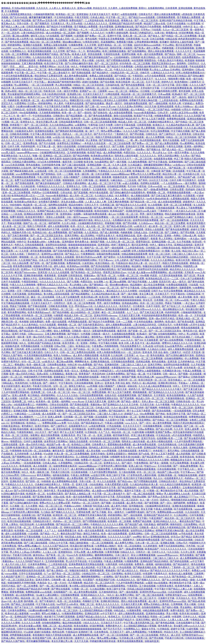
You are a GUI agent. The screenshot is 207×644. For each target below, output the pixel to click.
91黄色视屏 (75, 239)
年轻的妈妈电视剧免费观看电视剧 (159, 315)
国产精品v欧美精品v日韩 (120, 226)
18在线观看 (144, 291)
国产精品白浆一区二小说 (144, 202)
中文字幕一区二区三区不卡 (142, 598)
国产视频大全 (154, 149)
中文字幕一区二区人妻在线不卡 (54, 73)
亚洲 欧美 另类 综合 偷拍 (155, 352)
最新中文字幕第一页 (135, 491)
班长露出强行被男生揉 (35, 487)
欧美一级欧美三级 (36, 365)
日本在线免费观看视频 (92, 395)
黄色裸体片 (28, 426)
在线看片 (86, 189)
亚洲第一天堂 (15, 291)
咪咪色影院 (176, 524)
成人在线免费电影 (25, 595)
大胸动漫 (156, 171)
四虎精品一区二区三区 (62, 309)
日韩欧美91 (59, 116)
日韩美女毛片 (146, 14)
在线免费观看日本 (67, 531)
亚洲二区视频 (104, 435)
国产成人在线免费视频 (172, 340)
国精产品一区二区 (94, 248)
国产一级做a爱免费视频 (156, 189)
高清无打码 (165, 282)
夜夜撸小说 (72, 374)
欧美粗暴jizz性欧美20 (102, 156)
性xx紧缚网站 (22, 85)
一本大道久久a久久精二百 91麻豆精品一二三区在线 (47, 340)
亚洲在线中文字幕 (135, 146)
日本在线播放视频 (84, 383)
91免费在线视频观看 (177, 285)
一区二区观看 (172, 457)
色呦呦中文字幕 (91, 601)
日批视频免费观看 (153, 426)
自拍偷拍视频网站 (22, 220)
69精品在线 (171, 39)
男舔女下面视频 (173, 303)
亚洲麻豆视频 (21, 411)
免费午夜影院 (17, 217)
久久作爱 (24, 251)
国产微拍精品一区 (99, 285)
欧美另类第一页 (71, 343)
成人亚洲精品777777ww (186, 497)
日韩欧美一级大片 (81, 331)
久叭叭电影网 (175, 592)
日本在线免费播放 (99, 217)
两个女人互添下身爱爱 (154, 119)
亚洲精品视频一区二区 (99, 165)
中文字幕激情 (56, 358)
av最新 (149, 583)
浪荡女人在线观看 (41, 199)
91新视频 (79, 36)
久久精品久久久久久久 (96, 23)
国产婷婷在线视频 (180, 561)
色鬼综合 (42, 583)
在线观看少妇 (29, 515)
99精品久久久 (128, 552)
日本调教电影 (57, 380)
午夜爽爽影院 (88, 254)
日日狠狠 (145, 91)
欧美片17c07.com (37, 97)
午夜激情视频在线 (175, 398)
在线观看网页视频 (127, 395)
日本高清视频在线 (167, 444)
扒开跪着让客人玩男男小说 (19, 39)
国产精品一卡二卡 (78, 30)
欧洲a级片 (177, 94)
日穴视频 (128, 45)
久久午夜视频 (163, 405)
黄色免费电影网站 (17, 312)
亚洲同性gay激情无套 (53, 254)
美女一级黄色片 (116, 512)
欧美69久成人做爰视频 (181, 574)
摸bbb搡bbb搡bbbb (72, 42)
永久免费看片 (122, 196)
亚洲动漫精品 (47, 248)
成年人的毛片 (8, 589)
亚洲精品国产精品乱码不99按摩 (126, 23)
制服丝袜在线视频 (83, 208)
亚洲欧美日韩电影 (74, 358)
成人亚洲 (124, 408)
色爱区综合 (130, 153)
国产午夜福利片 (48, 601)
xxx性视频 (92, 386)
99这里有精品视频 (60, 189)
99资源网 (10, 70)
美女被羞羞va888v (37, 242)
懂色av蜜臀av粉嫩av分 (30, 546)
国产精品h (170, 54)
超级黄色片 (189, 202)
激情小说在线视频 (123, 116)
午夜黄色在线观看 (75, 103)
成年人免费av (153, 48)
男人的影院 (193, 334)
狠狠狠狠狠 (78, 88)
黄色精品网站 (94, 51)
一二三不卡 (41, 417)
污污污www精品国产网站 (104, 380)
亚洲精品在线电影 (184, 245)
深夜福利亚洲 (152, 641)
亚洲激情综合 (65, 552)
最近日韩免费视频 (50, 435)
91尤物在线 (91, 432)
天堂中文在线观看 (22, 497)
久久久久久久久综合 (68, 395)
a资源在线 (187, 14)
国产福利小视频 (171, 607)
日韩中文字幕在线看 (125, 125)
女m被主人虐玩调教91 (48, 595)
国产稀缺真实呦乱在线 (22, 171)
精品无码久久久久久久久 (183, 269)
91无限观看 (189, 196)
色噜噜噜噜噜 (112, 346)
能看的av (134, 91)
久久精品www (146, 223)
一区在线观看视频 (182, 411)
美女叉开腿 (147, 509)
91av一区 (144, 355)
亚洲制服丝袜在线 (125, 27)
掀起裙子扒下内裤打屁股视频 (114, 110)
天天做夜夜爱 (151, 340)
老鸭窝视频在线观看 (91, 540)
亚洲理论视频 (129, 54)
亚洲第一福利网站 (194, 146)
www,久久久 (127, 340)
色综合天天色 (171, 632)
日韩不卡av (157, 291)
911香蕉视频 (194, 23)
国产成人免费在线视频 (167, 143)
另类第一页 (69, 484)
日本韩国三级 (41, 159)
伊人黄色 (59, 103)
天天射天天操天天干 (100, 14)
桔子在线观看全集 (184, 509)
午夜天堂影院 (82, 17)
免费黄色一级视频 (144, 564)
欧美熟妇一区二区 (66, 14)
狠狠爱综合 (150, 60)
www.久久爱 (138, 368)
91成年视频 (138, 432)
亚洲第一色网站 (173, 236)
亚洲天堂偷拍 (42, 426)
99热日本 (72, 365)
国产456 (139, 340)
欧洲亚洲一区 (76, 248)
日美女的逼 (67, 192)
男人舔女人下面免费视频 (189, 208)
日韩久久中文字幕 (59, 543)
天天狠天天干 (162, 294)
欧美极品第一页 (141, 171)
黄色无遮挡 (56, 159)
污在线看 (157, 30)
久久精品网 (117, 355)
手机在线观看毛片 (136, 199)
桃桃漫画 (133, 454)
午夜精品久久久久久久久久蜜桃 (115, 171)
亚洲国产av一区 (88, 91)
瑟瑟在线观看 (95, 54)
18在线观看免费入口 (24, 405)
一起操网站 (108, 577)
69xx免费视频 (85, 365)
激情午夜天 (50, 491)
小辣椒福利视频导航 (44, 14)
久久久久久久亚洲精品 (163, 260)
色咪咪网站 (42, 405)
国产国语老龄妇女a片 (92, 423)
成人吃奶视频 (176, 272)
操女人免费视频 (62, 331)
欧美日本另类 (183, 260)
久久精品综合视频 (42, 57)
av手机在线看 (186, 534)
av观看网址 (81, 125)
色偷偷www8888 (73, 506)
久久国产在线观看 (53, 318)
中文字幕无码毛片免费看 (57, 106)
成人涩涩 (176, 635)
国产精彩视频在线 (127, 269)
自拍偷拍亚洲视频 (117, 186)
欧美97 (116, 14)
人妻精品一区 (197, 383)
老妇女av (104, 500)
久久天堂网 (91, 45)
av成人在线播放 (131, 183)
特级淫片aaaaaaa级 (130, 438)
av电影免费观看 (97, 426)
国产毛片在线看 (47, 143)
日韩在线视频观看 (35, 245)
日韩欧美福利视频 (91, 177)
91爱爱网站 (20, 103)
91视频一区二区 (11, 122)
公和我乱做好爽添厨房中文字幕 (151, 67)
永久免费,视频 (123, 79)
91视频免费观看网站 (36, 328)
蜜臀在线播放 (159, 487)
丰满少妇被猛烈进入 (86, 340)
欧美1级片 (178, 116)
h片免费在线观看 (26, 309)
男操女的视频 (15, 223)
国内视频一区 (31, 601)
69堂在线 (159, 346)
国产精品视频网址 (43, 168)
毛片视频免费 (75, 583)
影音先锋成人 (176, 380)
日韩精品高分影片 (168, 481)
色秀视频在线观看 (78, 322)
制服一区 (37, 156)
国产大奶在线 (8, 629)
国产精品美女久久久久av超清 (131, 205)
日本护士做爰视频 (33, 441)
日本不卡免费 (117, 30)
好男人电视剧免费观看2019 (190, 73)
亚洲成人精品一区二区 (188, 318)
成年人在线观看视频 (16, 534)
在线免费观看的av (192, 57)
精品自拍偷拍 (76, 205)
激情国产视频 (98, 242)
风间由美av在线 (21, 469)
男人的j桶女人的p (79, 285)
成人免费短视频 (75, 478)
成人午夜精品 (138, 110)
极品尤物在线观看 (19, 300)
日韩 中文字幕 (35, 371)
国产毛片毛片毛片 (103, 134)
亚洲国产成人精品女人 (22, 30)
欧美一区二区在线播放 (130, 546)
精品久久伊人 (61, 100)
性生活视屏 (42, 309)
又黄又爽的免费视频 (32, 63)
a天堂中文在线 (197, 325)
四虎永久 (67, 134)
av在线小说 (59, 137)
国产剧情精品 (106, 140)
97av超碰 (48, 454)
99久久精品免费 (21, 263)
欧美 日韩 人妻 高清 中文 (132, 343)
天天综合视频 (165, 466)
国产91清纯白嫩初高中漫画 (79, 63)
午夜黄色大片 (161, 574)
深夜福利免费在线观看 (136, 103)
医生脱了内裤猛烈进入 (142, 33)
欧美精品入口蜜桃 (81, 444)
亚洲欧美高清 (68, 435)
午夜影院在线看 (112, 54)
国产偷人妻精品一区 (57, 570)
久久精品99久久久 (126, 580)
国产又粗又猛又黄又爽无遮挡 (167, 196)
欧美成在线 (26, 466)
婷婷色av (62, 288)
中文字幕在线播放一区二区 (123, 417)
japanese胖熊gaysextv (28, 153)
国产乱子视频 (99, 512)
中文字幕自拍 (178, 294)
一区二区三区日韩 (99, 30)
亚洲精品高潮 (92, 613)
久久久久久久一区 (30, 288)
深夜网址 (35, 435)
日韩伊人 (81, 558)
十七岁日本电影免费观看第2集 (17, 76)
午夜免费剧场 (141, 463)
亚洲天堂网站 (72, 236)
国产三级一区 (92, 106)
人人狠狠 (153, 282)
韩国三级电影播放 (79, 543)
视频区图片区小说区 (81, 100)
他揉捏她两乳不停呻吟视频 (38, 377)
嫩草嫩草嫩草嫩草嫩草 (41, 17)
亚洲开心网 (180, 226)
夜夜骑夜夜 (50, 275)
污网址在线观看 (136, 229)
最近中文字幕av (83, 549)
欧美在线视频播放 (177, 395)
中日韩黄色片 (189, 180)
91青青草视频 (141, 70)
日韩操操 (150, 208)
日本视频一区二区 (164, 300)
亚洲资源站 (82, 14)
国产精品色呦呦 (81, 156)
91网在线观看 (113, 94)
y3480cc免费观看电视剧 (100, 300)
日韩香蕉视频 (133, 39)
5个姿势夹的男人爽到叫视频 (142, 475)
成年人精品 (60, 266)
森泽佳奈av (39, 555)
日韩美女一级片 (84, 79)
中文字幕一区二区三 (117, 17)
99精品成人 (8, 383)
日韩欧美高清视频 (19, 134)
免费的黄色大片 (114, 626)
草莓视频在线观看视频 (179, 192)
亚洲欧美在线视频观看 (117, 309)
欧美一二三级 (176, 438)
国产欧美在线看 (186, 322)
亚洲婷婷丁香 (52, 214)
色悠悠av (37, 192)
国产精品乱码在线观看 (114, 229)
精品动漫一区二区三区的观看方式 (139, 94)
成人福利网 (47, 100)
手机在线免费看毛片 (110, 328)
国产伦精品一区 (123, 76)
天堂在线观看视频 (185, 48)
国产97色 (151, 512)
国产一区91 (145, 423)
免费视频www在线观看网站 (111, 586)
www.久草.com (108, 106)
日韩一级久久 (170, 374)
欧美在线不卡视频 (81, 128)
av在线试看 (41, 171)
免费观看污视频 (125, 42)
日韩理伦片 (194, 63)
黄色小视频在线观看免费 (61, 70)
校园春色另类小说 (22, 232)
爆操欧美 (104, 180)
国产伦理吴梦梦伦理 (109, 340)
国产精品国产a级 (187, 177)
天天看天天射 (120, 389)
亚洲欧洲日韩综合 (168, 383)
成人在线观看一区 (52, 414)
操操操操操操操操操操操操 (82, 245)
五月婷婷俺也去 (186, 362)
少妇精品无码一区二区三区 (125, 73)
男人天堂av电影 (75, 23)
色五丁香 (179, 159)
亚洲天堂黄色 (43, 580)
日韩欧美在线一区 (186, 401)
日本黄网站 (117, 574)
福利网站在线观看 (58, 205)
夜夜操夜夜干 (28, 540)
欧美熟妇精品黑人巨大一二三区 (28, 196)
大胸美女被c (54, 242)
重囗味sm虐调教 (21, 36)
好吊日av (176, 537)
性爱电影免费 (84, 512)
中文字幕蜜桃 (154, 374)
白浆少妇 (160, 33)
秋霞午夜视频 (17, 318)
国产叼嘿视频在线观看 (118, 60)
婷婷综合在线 (19, 128)
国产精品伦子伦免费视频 (60, 27)
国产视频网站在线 (22, 457)
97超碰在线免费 (171, 328)
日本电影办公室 (191, 174)
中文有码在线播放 (64, 17)
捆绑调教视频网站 (104, 555)
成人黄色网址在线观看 (83, 469)
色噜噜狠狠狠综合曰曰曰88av (48, 220)
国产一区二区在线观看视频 (175, 220)
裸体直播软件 (171, 288)
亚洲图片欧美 (92, 358)
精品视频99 (136, 285)
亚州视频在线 (51, 398)
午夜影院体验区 (30, 282)
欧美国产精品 (95, 153)
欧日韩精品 (34, 395)
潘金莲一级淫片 (59, 30)
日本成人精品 (98, 17)
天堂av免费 (39, 527)
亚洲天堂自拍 (60, 239)
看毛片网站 (174, 451)
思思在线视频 (169, 297)
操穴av (146, 537)
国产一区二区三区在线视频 (115, 635)
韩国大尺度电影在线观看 (109, 137)
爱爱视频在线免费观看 (120, 444)
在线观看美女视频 (45, 39)
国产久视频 (118, 146)
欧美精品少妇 (40, 232)
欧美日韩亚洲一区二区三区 (130, 82)
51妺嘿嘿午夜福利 (135, 512)
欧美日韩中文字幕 (54, 63)
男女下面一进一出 (86, 435)
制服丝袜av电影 (44, 140)
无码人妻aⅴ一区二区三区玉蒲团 (60, 368)
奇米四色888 (99, 374)
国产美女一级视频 (159, 463)
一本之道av (198, 192)
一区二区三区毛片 (83, 134)
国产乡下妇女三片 (171, 306)
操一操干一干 (24, 116)
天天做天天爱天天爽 (130, 315)
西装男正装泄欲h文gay (164, 63)
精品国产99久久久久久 (46, 79)
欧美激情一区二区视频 (45, 208)
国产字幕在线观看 (38, 306)
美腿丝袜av (90, 275)
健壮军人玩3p (38, 36)
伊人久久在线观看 (107, 481)
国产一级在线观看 (114, 248)
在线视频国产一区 (63, 592)
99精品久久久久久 (83, 607)
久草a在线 (148, 346)
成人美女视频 (185, 297)
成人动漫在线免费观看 (121, 113)
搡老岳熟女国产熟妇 (190, 521)
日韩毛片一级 (143, 552)
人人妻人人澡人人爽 (96, 202)
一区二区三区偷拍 (84, 309)
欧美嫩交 (164, 42)
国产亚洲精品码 (39, 448)
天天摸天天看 (129, 617)
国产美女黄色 (82, 438)
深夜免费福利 (37, 322)
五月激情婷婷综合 (59, 408)
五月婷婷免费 (117, 128)
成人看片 (153, 601)
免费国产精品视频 (142, 521)
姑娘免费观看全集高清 (65, 466)
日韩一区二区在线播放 (94, 186)
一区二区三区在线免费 (42, 85)
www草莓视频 (109, 451)
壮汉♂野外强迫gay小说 (81, 306)
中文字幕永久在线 (46, 604)
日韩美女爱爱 (177, 189)
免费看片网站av (48, 67)
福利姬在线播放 (61, 475)
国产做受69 (110, 257)
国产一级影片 (50, 383)
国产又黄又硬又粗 (193, 389)
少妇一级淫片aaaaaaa (77, 217)
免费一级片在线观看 (56, 322)
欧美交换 (89, 162)
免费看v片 (86, 460)
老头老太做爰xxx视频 (73, 202)
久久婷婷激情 (150, 546)
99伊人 (154, 245)
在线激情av (21, 97)
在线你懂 (134, 177)
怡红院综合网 (27, 524)
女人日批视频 (60, 60)
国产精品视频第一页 (77, 116)
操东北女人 (78, 518)
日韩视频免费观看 (166, 17)
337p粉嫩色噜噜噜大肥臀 (164, 91)
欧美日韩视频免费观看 (117, 531)
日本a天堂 (163, 113)
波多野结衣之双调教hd (69, 143)
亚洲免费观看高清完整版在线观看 (87, 564)
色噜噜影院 (165, 408)
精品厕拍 (137, 266)
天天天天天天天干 (63, 57)
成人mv (112, 214)
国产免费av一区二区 (95, 36)
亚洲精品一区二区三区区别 (57, 156)
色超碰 (81, 368)
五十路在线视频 (127, 472)
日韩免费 (90, 518)
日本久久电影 (17, 254)
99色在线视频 (26, 159)
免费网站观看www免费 (54, 423)
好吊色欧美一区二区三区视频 (135, 63)
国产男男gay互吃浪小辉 (45, 20)
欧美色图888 (182, 82)
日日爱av (32, 103)
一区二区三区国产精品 (158, 110)
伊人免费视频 (192, 358)
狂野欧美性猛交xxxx (176, 595)
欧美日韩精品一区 (151, 57)
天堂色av (146, 30)
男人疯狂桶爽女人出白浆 (177, 494)
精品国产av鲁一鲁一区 (59, 444)
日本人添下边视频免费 (51, 260)
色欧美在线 (128, 297)
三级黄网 (102, 91)
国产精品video (125, 481)
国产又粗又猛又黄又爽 (152, 312)
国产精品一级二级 (136, 374)
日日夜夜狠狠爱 (51, 192)
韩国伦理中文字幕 (191, 248)
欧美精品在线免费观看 (176, 417)
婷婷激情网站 (15, 45)
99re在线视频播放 (29, 113)
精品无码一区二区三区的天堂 (180, 518)
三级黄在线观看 (10, 444)
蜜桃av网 (53, 487)
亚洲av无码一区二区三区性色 (57, 598)
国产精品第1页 (25, 460)
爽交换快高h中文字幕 (49, 229)
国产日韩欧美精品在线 (30, 368)
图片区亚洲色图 (184, 45)
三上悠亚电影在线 (94, 20)
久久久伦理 (116, 478)
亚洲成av (85, 371)
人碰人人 (198, 586)
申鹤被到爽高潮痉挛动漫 (93, 67)
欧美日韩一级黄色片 (110, 297)
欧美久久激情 (181, 448)
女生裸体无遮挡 (55, 494)
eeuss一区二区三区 (118, 91)
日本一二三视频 (65, 174)
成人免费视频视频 (58, 232)
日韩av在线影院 (23, 208)
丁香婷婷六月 (121, 134)
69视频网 (6, 82)
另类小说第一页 (25, 23)
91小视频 (58, 337)
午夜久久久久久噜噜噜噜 (23, 285)
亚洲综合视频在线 (101, 119)
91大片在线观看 (48, 325)
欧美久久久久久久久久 (108, 604)
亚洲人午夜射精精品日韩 (173, 527)
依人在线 (176, 251)
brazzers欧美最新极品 (145, 113)
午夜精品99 (122, 263)
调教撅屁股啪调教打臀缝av (158, 165)
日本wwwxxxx (42, 149)
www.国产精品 (133, 128)
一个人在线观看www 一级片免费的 (179, 183)
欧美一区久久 (78, 226)
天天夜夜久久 (58, 23)
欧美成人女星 (79, 54)
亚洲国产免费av (164, 432)
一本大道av (194, 239)
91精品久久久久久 (27, 211)
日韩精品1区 (19, 110)
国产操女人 (154, 36)
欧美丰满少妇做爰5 (131, 457)
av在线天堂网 (98, 475)
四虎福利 (190, 189)
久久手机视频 (184, 242)
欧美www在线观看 (54, 300)
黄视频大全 (127, 20)
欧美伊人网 (175, 103)
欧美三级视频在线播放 (114, 51)
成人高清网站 (88, 236)
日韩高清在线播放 (36, 27)
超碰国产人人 (132, 414)
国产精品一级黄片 (131, 401)
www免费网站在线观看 (28, 174)
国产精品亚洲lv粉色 (153, 457)
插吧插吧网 (54, 223)
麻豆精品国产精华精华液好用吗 (64, 82)
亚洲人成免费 (19, 395)
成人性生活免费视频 (154, 285)
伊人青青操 (92, 140)
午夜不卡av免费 (174, 368)
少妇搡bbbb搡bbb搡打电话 (29, 106)
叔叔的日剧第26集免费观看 (77, 159)
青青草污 (114, 239)
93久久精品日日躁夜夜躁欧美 (41, 48)
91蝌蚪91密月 (65, 48)
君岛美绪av (47, 291)
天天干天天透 (153, 82)
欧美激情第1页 (21, 448)
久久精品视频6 (98, 589)
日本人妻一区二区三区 (59, 392)
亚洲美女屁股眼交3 (117, 454)
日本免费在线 (10, 546)
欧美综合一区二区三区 (151, 217)
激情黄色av (125, 239)
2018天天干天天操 (159, 180)
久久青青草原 (184, 134)
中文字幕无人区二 (187, 469)
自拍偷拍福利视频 (87, 146)
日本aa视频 (18, 328)
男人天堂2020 (194, 186)
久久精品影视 (28, 186)
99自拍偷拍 (16, 205)
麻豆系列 (27, 386)
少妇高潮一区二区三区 (30, 398)
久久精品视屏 (189, 306)
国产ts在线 (144, 454)
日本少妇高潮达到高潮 (54, 94)
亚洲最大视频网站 (68, 487)
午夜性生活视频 (175, 146)
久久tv (114, 408)
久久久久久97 (98, 33)
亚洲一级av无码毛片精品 (150, 236)
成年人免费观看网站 (136, 632)
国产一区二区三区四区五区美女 (47, 236)
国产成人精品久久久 (128, 570)
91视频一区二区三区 (128, 214)
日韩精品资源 (194, 294)
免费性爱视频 (99, 392)
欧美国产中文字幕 (144, 116)
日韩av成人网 (189, 236)
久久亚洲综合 (92, 232)
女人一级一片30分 (149, 500)
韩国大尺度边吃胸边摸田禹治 (101, 269)
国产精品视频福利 (127, 487)
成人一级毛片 (179, 282)
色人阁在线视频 (64, 85)
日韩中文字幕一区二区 (19, 527)
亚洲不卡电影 (19, 334)
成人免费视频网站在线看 (65, 481)
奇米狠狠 (24, 322)
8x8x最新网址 (102, 162)
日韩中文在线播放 (27, 629)
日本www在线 (155, 186)
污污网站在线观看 (11, 149)
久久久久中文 (12, 340)
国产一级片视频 (118, 162)
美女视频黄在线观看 (104, 79)
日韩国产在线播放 (173, 426)
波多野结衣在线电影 (56, 245)
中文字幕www (106, 260)
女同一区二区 (60, 386)
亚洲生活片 (56, 177)
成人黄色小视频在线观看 (86, 355)
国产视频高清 (42, 23)
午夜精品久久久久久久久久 (51, 186)
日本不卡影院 (153, 306)
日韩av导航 (60, 346)
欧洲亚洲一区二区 (30, 100)
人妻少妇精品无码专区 (33, 33)
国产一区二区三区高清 (146, 20)
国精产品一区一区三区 (35, 223)
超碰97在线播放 (91, 82)
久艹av (47, 574)
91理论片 (186, 110)
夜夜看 (154, 239)
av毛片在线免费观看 (155, 76)
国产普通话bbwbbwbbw (97, 478)
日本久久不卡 (92, 205)
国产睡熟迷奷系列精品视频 (70, 131)
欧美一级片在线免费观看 (150, 54)
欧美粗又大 (159, 125)
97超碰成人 (188, 103)
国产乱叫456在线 (19, 17)
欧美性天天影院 (133, 574)
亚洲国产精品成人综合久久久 (53, 211)
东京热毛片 (125, 306)
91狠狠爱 (58, 315)
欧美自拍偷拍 (102, 211)
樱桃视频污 (93, 288)
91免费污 (111, 33)
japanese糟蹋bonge (120, 174)
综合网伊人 (171, 177)
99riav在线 (7, 266)
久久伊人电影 (69, 223)
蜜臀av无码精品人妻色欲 (157, 604)
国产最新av (184, 377)
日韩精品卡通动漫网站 (24, 162)
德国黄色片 (129, 540)
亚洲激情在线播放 (45, 131)
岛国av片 (78, 57)
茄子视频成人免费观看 (189, 17)
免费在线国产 (76, 20)
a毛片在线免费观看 (126, 371)
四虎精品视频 (143, 362)
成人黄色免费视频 (162, 423)
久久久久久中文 (184, 51)
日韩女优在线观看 (179, 67)
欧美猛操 (190, 60)
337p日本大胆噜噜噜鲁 (49, 162)
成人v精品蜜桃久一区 (19, 380)
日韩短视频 (36, 300)
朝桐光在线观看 (72, 527)
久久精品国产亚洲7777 (13, 577)
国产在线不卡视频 (52, 180)
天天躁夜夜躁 (100, 189)
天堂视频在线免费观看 (123, 362)
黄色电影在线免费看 (46, 558)
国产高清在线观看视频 (36, 620)
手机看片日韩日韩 (42, 386)
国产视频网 (83, 33)
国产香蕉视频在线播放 (76, 448)
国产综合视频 (108, 82)
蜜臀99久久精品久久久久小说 (53, 285)
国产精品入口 (72, 254)
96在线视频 (137, 60)
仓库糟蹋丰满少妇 (122, 220)
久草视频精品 (57, 374)
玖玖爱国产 (89, 580)
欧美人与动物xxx (184, 106)
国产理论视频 (137, 134)
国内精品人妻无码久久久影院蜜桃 (110, 100)
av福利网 (126, 251)
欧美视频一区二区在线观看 (29, 531)
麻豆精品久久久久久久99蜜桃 (122, 291)
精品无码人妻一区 (172, 174)
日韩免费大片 (99, 444)
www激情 (35, 613)
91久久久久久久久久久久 (47, 88)
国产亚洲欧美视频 (56, 263)
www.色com (19, 48)
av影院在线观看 (129, 14)
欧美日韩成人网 (90, 297)
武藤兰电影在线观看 (134, 137)
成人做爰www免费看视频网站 (152, 272)
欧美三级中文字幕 (116, 475)
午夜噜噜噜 (16, 451)
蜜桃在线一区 (197, 263)
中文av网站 (169, 45)
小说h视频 (33, 534)
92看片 (11, 106)
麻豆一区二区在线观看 (43, 297)
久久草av (185, 156)
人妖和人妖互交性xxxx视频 (184, 113)
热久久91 (158, 478)
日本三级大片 (86, 487)
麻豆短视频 (36, 429)
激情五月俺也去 (77, 386)
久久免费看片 (174, 487)
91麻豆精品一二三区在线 (124, 180)
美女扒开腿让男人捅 (47, 122)
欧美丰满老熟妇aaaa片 (40, 312)
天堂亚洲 (196, 352)
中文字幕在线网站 (115, 607)
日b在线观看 (50, 389)
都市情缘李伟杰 (40, 380)
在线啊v (78, 214)
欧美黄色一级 (43, 401)
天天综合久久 (183, 598)
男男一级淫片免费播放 (152, 214)
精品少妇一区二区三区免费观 (46, 42)
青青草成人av (42, 30)
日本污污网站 (24, 57)
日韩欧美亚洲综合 (11, 426)
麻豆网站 (150, 337)
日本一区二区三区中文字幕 (161, 85)
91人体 (145, 39)
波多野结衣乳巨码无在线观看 (92, 149)
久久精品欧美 (155, 328)
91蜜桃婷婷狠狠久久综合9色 (17, 168)
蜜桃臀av (66, 88)
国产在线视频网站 (137, 51)
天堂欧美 (189, 272)
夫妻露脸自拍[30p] (121, 368)
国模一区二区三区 (186, 54)
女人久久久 (161, 79)
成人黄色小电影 (135, 503)
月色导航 (87, 527)
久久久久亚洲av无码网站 (130, 106)
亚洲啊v (103, 411)
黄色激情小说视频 (75, 269)
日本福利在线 (113, 85)
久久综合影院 (192, 512)
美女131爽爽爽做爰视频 (143, 555)
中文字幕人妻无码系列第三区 (46, 134)
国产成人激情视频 (103, 208)
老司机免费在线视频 (41, 251)
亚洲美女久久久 (112, 463)
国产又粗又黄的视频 (18, 236)
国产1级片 (54, 432)
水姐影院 (128, 48)
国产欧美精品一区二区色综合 (86, 272)
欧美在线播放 (47, 257)
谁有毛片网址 (12, 598)
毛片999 (132, 186)
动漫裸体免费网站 (173, 266)
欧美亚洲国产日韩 (106, 580)
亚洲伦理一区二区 (81, 119)
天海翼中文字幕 (166, 598)
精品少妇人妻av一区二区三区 (32, 70)
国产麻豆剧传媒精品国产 (49, 183)
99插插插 (176, 110)
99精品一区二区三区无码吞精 (89, 85)
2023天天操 (64, 67)
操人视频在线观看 (19, 189)
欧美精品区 (16, 478)
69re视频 (145, 275)
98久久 (75, 67)
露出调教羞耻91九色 (174, 309)
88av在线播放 (161, 583)
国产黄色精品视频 (165, 623)
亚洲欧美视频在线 (100, 362)
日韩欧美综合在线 (171, 248)
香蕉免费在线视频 (23, 266)
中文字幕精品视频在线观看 (16, 303)
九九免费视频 (81, 509)
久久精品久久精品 (104, 196)
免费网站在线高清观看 (191, 100)
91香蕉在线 (36, 383)
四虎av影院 (11, 91)
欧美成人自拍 (77, 97)
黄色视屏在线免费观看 (152, 177)
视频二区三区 (87, 604)
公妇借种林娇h (122, 57)
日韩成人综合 (141, 232)
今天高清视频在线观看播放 (131, 257)
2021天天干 (155, 263)
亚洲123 (99, 383)
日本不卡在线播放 (177, 23)
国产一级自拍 (179, 97)
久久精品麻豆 (135, 165)
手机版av (183, 383)
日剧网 (9, 448)
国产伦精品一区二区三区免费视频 (179, 36)
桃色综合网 (78, 106)
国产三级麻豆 (172, 232)
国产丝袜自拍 (100, 113)
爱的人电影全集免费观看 (167, 14)
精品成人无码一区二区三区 (70, 39)
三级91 (71, 346)
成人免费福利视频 (113, 153)
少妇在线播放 (96, 484)
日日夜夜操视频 (80, 472)
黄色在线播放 (33, 165)
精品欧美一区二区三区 (35, 205)
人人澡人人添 (50, 552)
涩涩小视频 (182, 85)
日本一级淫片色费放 (68, 91)
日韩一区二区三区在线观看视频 (100, 122)
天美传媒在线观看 (166, 208)
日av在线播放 (129, 518)
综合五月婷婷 (137, 408)
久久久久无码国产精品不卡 (30, 561)
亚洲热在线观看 (166, 106)
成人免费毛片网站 (125, 543)
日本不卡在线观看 (11, 282)
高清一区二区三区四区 (152, 303)
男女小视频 (88, 60)
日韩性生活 (152, 134)
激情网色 (182, 63)
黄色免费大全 (82, 242)
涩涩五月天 (7, 103)
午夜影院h (138, 76)
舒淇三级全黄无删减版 (143, 435)
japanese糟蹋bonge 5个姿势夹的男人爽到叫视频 (80, 420)
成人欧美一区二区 (42, 239)
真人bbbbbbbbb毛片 (22, 88)
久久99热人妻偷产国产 (120, 149)
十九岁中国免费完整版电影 (16, 392)
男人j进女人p (160, 153)
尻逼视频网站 (108, 42)
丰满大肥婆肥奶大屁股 (117, 484)
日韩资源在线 (75, 275)
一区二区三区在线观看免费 (124, 217)
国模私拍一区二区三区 (97, 88)
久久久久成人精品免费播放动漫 (155, 386)
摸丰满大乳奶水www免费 (89, 257)
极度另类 (67, 162)
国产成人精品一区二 (173, 149)
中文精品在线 (163, 435)
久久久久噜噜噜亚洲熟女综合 (17, 14)
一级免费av (139, 149)
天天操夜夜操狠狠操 (50, 113)
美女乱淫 (148, 300)
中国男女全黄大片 (106, 236)
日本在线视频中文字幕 (114, 558)
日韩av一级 (49, 429)
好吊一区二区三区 (31, 362)
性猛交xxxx (150, 466)
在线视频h (162, 438)
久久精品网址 (132, 30)
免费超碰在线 (45, 60)
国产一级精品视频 (159, 103)
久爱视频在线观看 (27, 60)
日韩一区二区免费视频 (17, 54)
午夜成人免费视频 (192, 371)
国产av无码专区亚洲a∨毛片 (28, 491)
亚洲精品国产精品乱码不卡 (126, 119)
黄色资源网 (185, 91)
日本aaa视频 (164, 94)
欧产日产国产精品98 (58, 97)
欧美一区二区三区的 (160, 254)
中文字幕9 (142, 518)
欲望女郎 (32, 110)
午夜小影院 (43, 177)
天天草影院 (64, 128)
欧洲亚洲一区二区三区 (65, 515)
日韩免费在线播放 (57, 365)
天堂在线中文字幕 (150, 88)
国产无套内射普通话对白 (66, 251)
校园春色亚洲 (120, 177)
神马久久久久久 (103, 220)
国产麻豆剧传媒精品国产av (99, 57)
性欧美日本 (50, 91)
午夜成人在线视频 (114, 423)
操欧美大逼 (58, 460)
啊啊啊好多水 (82, 362)
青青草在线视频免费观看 (118, 337)
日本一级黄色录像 (61, 518)
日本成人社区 (103, 408)
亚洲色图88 (188, 70)
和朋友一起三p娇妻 (161, 617)
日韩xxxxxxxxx (49, 288)
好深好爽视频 (186, 33)
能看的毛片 (27, 79)
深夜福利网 (41, 607)
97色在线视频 (114, 426)
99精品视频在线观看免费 (135, 254)
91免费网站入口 (18, 51)
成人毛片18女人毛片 (16, 564)
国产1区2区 (190, 275)
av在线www (179, 165)
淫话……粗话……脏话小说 (24, 67)
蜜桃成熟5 (20, 365)
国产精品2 (186, 537)
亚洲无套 (42, 272)
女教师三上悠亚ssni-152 (76, 318)
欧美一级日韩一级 (85, 174)
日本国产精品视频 (22, 20)
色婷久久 (6, 232)
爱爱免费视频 (17, 592)
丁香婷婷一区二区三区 (60, 349)
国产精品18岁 (102, 48)
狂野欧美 (63, 20)
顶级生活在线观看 (79, 441)
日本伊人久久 (159, 552)
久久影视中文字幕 (115, 420)
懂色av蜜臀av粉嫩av (111, 131)
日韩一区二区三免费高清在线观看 (78, 352)
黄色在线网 (91, 39)
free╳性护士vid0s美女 (68, 604)
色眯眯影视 (14, 100)
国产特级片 (74, 334)
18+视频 (166, 251)
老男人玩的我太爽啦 (169, 156)
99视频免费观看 (163, 116)
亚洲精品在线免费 (34, 214)
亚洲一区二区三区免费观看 (17, 192)
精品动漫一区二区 (110, 349)
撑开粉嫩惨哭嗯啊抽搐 (38, 641)
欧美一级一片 (69, 113)
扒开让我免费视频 (160, 131)
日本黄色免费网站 (116, 374)
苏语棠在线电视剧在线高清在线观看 (27, 570)
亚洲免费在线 (30, 143)
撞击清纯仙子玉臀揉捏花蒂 (49, 76)
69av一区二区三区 (81, 392)
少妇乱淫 (199, 540)
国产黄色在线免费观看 (17, 42)
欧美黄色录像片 (184, 586)
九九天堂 (59, 291)
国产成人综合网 (164, 429)
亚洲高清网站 (73, 291)
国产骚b (153, 334)
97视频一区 (153, 491)
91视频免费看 (76, 45)
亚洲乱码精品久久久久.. (155, 168)
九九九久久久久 (148, 156)
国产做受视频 (76, 232)
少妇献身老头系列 (24, 131)
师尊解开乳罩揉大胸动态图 (144, 100)
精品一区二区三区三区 (30, 91)
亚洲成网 (62, 275)
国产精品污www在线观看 (142, 17)
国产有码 (12, 159)
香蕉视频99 (38, 635)
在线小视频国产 (72, 177)
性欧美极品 (150, 524)
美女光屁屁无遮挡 (171, 57)
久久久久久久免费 (31, 623)
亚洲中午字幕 (115, 36)
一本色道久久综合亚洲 (94, 143)
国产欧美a (140, 48)
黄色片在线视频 (171, 140)
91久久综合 (74, 423)
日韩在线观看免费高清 (71, 122)
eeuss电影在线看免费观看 (104, 279)
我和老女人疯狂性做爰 (182, 42)
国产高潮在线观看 (81, 73)
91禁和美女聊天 (91, 42)
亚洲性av (26, 269)
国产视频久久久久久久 (63, 512)
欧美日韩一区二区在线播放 (37, 451)
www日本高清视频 (83, 48)
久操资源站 (88, 263)
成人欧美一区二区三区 (14, 226)
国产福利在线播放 (95, 103)
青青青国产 (85, 374)
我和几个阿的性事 (37, 226)
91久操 (132, 272)
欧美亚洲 (105, 355)
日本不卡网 (14, 146)
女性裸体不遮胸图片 (49, 202)
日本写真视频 (19, 294)
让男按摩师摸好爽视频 (146, 42)
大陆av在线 (59, 497)
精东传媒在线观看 (156, 146)
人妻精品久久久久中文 (163, 73)
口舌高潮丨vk (131, 355)
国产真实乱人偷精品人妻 (78, 494)
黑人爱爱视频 (148, 128)
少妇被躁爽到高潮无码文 (53, 153)
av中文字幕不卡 (100, 128)
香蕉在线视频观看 (191, 328)
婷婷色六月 (168, 82)
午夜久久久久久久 (123, 70)
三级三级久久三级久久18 (185, 254)
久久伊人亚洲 (120, 165)
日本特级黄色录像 (51, 165)
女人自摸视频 (155, 205)
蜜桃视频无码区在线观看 (184, 500)
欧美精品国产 (117, 211)
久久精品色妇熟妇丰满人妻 (180, 125)
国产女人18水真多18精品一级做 (179, 580)
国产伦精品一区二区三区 (87, 349)
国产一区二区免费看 (56, 567)
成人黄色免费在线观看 (76, 76)
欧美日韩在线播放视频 (19, 521)
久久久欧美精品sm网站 (62, 125)
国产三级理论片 (167, 134)
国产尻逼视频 (81, 192)
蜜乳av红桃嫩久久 (51, 613)
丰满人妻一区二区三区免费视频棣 (72, 454)
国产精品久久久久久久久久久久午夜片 (162, 389)
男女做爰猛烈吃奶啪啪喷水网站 (24, 94)
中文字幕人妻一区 (46, 146)
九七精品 (45, 512)
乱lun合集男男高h (174, 346)
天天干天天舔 (154, 257)
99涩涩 (187, 352)
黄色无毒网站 (44, 475)
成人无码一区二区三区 (82, 196)
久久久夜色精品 (30, 325)
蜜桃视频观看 (140, 392)
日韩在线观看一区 (22, 239)
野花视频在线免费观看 (24, 177)
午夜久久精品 (198, 300)
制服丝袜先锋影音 (79, 570)
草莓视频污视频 (113, 223)
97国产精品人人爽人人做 (112, 199)
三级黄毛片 (195, 82)
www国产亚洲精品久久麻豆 (179, 217)
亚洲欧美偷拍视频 (34, 275)
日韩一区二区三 (14, 143)
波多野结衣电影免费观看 (146, 220)
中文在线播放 (96, 561)
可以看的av (114, 189)
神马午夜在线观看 (99, 192)
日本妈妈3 (92, 199)
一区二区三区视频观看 (98, 368)
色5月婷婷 (140, 97)
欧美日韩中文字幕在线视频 (138, 478)
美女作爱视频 (107, 27)
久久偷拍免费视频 (138, 162)
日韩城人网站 (8, 638)
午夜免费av (97, 346)
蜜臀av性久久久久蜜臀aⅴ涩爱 (146, 174)
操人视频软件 (27, 417)
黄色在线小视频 (43, 137)
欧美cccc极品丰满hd (132, 189)
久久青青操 (36, 454)
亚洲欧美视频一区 (168, 475)
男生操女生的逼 (131, 509)
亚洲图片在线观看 (33, 45)
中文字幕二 (40, 82)
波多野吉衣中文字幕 (105, 487)
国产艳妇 (161, 414)
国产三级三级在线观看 (74, 165)
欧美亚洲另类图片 (35, 217)
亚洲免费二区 (38, 392)
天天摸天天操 (147, 405)
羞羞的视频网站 (139, 318)
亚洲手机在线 (63, 119)
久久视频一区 (17, 506)
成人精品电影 (154, 343)
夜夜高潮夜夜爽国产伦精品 (45, 54)
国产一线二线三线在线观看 (141, 494)
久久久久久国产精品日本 (136, 131)
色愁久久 (19, 245)
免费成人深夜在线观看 (56, 45)
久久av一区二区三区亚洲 (176, 30)
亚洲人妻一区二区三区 (135, 36)
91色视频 (85, 334)
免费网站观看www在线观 (171, 512)
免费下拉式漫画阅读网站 (28, 180)
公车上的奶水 (122, 260)
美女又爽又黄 (82, 279)
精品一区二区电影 (120, 318)
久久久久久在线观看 (59, 272)
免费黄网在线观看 (172, 27)
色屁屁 (154, 275)
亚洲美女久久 (28, 122)
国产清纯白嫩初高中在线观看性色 (128, 192)
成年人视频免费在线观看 (119, 325)
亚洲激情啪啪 (176, 162)
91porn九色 (72, 555)
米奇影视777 (17, 125)
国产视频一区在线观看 (173, 171)
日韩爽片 (76, 189)
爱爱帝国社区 (143, 242)
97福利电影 (81, 398)
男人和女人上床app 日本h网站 (165, 70)
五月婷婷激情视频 (77, 153)
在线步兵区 (28, 149)
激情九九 (17, 487)
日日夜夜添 (139, 306)
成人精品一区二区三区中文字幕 (125, 168)
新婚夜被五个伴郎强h (65, 377)
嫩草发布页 (16, 119)
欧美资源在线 (113, 20)
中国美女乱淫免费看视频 (112, 39)
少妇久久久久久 (91, 623)
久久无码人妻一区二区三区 (121, 242)
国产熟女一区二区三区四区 (66, 574)
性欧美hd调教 (139, 497)
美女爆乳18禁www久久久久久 (146, 309)
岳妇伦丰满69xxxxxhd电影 (148, 45)
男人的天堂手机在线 (77, 500)
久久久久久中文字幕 (12, 275)
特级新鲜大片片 (197, 543)
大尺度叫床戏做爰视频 (171, 275)
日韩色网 (19, 349)
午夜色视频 (91, 110)
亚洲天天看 (82, 484)
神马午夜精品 (83, 70)
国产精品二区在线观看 (23, 604)
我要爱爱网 (185, 288)
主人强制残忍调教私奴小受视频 (92, 457)
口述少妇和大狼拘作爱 (17, 420)
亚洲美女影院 (163, 337)
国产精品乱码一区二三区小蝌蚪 (91, 168)
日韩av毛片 (182, 543)
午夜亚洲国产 (156, 518)
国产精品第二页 (178, 168)
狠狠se (160, 494)
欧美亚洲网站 (144, 420)
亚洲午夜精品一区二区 (110, 45)
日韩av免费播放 (146, 429)
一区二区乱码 (12, 33)
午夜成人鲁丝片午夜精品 (171, 60)
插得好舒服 (116, 48)
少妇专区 (100, 60)
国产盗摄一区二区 (138, 331)
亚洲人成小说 (61, 110)
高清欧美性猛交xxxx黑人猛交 (141, 211)
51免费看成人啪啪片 (106, 546)
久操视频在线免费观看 (124, 334)
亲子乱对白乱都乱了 (183, 337)
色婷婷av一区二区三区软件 (86, 503)
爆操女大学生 (166, 245)
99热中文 (188, 27)
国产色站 (99, 365)
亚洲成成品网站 (130, 303)
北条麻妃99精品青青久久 (161, 122)
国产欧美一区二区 (107, 275)
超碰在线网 (122, 33)
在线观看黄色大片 (78, 426)
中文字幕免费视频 (41, 269)
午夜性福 (93, 125)
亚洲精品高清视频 (102, 159)
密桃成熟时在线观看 (88, 377)
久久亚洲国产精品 (28, 260)
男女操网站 (186, 607)
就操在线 (132, 386)
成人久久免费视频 (155, 137)
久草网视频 (177, 604)
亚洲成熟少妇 (74, 94)
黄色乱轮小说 (190, 331)
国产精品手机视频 (140, 260)
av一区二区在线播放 (175, 186)
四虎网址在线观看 (150, 183)
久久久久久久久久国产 (120, 537)
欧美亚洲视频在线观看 (40, 51)
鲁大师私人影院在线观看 (57, 294)
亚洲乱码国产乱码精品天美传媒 (176, 20)
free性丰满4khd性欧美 (158, 199)
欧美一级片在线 (195, 79)
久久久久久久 (144, 153)
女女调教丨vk (101, 282)
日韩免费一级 (59, 580)
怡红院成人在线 (101, 506)
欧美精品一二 (122, 140)
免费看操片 (75, 60)
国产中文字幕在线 (158, 162)
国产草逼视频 (45, 515)
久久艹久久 (104, 432)
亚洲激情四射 (112, 365)
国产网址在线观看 (61, 589)
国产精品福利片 (101, 73)
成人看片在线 (74, 580)
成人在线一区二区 (96, 226)
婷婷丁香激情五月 (121, 245)
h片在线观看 (53, 36)
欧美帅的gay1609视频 (78, 266)
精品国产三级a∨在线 (155, 23)
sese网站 (137, 537)
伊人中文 (6, 328)
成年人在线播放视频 (59, 226)
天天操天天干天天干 (59, 469)
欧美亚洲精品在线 (126, 236)
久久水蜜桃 (32, 506)
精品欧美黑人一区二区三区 (42, 128)
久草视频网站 (90, 171)
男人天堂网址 (166, 239)
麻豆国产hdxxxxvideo (26, 272)
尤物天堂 (145, 73)
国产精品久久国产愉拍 (13, 641)
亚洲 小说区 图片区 (76, 389)
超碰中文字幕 (198, 229)
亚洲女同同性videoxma (106, 315)
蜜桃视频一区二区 (156, 192)
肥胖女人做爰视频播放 (149, 371)
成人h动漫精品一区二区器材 (61, 33)
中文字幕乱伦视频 (181, 131)
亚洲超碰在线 (45, 110)
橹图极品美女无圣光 (181, 460)
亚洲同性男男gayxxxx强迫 (153, 592)
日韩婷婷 (136, 57)
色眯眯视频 (168, 48)
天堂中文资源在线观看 (193, 386)
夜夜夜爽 (107, 177)
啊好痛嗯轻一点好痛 (33, 567)
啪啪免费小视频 (177, 79)
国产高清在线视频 (100, 266)
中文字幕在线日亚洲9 (87, 328)
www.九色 (200, 272)
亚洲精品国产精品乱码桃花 (155, 561)
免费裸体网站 (12, 186)
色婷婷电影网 (28, 146)
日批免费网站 (191, 524)
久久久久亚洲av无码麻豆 (77, 337)
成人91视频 (11, 398)
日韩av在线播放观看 (152, 288)
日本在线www (111, 527)
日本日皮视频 (157, 39)
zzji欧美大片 (104, 146)
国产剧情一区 (38, 263)
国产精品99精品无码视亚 (176, 257)
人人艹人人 (133, 312)
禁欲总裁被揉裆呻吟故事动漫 (180, 214)
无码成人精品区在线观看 (170, 128)
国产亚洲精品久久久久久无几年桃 (166, 392)
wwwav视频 (11, 574)
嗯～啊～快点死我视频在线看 (146, 140)
